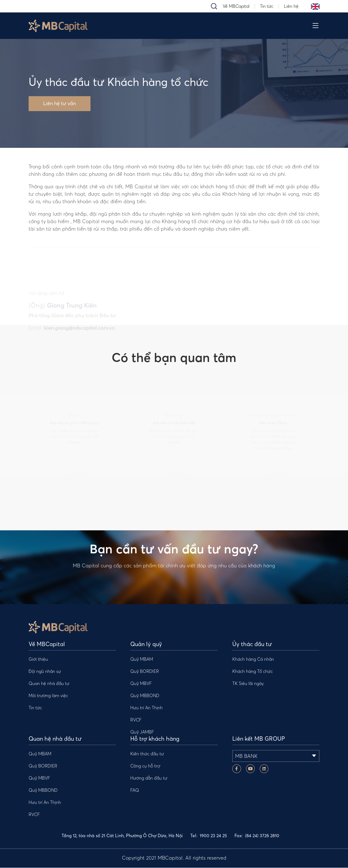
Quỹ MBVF (141, 684)
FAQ (135, 791)
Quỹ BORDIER (145, 672)
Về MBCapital (236, 6)
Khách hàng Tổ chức (253, 672)
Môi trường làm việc (48, 696)
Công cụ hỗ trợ (145, 766)
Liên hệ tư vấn (60, 104)
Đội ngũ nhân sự (45, 672)
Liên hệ (291, 6)
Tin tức (267, 6)
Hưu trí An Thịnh (146, 708)
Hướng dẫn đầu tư (149, 778)
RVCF (136, 720)
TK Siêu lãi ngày (248, 684)
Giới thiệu (38, 659)
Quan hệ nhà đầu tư (49, 684)
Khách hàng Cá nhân (253, 659)
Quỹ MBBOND (145, 696)
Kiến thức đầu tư (147, 754)
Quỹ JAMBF (142, 732)
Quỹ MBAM (142, 659)
